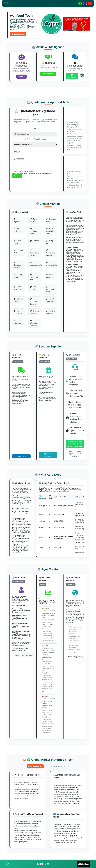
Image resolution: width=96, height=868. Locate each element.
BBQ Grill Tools (18, 231)
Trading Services (51, 314)
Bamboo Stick (51, 222)
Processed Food (50, 291)
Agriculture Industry (48, 460)
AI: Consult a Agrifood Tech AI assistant (75, 458)
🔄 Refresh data (35, 772)
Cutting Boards (18, 277)
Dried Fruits (50, 277)
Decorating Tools (34, 279)
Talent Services (50, 302)
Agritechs (17, 222)
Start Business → (48, 74)
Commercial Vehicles (51, 254)
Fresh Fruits (21, 461)
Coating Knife (18, 253)
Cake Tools (17, 243)
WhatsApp (72, 77)
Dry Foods (33, 289)
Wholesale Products (34, 325)
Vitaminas (18, 323)
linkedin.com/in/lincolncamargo (25, 660)
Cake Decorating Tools (50, 233)
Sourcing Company (34, 303)
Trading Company (34, 314)
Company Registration (18, 266)
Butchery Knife (33, 233)
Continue (18, 177)
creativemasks (52, 265)
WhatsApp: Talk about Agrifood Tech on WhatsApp (75, 447)
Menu (8, 3)
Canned (34, 242)
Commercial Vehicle (35, 254)
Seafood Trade (19, 302)
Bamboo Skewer (35, 222)
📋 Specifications (19, 34)
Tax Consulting (18, 314)
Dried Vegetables (18, 289)
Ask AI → (21, 77)
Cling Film (50, 243)
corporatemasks (35, 265)
